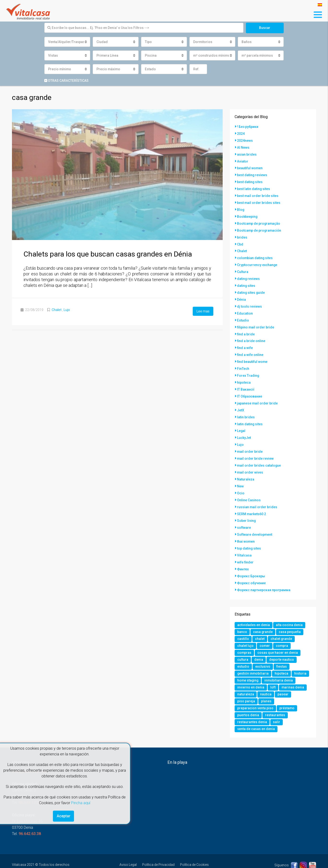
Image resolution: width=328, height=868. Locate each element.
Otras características (66, 81)
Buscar (265, 28)
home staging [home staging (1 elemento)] (248, 667)
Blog (241, 207)
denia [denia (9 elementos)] (259, 646)
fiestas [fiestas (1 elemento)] (282, 653)
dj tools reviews (249, 301)
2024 (241, 133)
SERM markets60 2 (252, 502)
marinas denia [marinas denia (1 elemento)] (293, 675)
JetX (241, 401)
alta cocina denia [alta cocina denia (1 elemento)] (289, 610)
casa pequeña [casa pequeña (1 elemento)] (290, 617)
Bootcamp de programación (259, 227)
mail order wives (250, 461)
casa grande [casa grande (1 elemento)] (263, 617)
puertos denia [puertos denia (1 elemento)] (248, 703)
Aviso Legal (128, 853)
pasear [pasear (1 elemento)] (283, 682)
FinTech (243, 361)
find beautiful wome (252, 354)
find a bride (246, 328)
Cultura (243, 267)
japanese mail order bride (257, 394)
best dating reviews (252, 174)
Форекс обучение (251, 568)
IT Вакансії (246, 381)
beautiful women (250, 167)
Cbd (240, 240)
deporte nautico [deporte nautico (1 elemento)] (282, 646)
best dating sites (250, 180)
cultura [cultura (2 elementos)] (243, 646)
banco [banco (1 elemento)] (242, 617)
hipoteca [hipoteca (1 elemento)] (282, 660)
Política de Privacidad (158, 853)
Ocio (241, 481)
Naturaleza (246, 468)
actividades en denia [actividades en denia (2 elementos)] (254, 610)
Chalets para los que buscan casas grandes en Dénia (108, 254)
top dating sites (249, 535)
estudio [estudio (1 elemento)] (243, 653)
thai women (246, 528)
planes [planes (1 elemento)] (266, 689)
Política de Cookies (194, 853)
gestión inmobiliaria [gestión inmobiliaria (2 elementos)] (253, 660)
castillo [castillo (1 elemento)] (243, 624)
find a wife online (250, 348)
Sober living (246, 508)
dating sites (246, 281)
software (244, 515)
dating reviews (249, 274)
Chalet (57, 310)
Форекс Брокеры (251, 562)
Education (245, 307)
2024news (245, 140)
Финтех (243, 555)
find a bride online (251, 334)
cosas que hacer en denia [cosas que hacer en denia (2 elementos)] (278, 639)
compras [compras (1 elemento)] (244, 639)
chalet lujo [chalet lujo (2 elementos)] (245, 632)
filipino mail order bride (256, 321)
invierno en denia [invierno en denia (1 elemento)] (251, 675)
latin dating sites (250, 415)
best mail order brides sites (259, 200)
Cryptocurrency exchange (257, 261)
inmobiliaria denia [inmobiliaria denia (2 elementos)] (279, 667)
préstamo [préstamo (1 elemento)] (287, 696)
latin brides (246, 408)
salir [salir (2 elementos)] (277, 710)
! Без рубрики (248, 127)
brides (242, 234)
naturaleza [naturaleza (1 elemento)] (246, 682)
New (240, 475)
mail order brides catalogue (259, 455)
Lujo (67, 310)
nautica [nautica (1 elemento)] (266, 682)
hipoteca (244, 374)
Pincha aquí (81, 803)
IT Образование (250, 388)
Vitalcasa (244, 542)
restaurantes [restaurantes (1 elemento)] (275, 703)
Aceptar (64, 816)
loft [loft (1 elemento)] (273, 675)
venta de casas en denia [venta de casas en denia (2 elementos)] (256, 718)
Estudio (243, 314)
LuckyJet (244, 428)
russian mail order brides (257, 495)
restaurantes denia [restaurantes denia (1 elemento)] (252, 710)
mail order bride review (255, 448)
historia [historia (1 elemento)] (301, 660)
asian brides (247, 153)
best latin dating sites (254, 187)
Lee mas (203, 311)
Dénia (241, 294)
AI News (243, 147)
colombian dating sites (255, 254)
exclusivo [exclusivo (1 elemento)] (263, 653)
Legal (241, 421)
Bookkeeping (247, 214)
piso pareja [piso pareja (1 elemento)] (246, 689)
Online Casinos (249, 488)
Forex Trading (248, 368)
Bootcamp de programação (259, 220)
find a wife (245, 341)
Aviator (243, 160)
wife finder (245, 548)
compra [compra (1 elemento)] (282, 632)
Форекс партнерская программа (264, 575)
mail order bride (250, 441)
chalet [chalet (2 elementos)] (260, 624)
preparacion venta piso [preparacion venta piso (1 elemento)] (255, 696)
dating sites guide (251, 287)
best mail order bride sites (258, 194)
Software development (255, 522)
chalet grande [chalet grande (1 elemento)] (281, 624)
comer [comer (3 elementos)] (265, 632)
